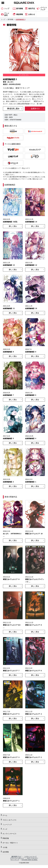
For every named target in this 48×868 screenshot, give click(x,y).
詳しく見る (13, 226)
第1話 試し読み (13, 109)
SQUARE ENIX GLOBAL (30, 860)
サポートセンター (32, 858)
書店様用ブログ (16, 857)
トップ (3, 19)
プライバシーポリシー (17, 858)
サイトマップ (15, 860)
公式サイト (35, 109)
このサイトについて (30, 857)
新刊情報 (10, 19)
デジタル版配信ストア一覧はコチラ (18, 168)
